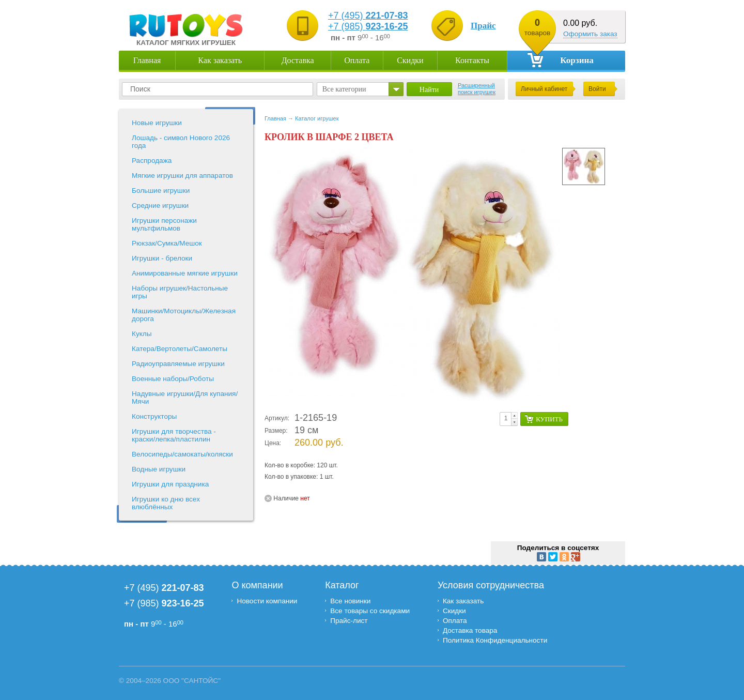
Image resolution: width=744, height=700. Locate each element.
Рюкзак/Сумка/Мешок (167, 243)
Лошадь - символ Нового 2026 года (181, 142)
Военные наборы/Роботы (173, 379)
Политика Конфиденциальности (496, 640)
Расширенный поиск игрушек (477, 89)
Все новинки (350, 601)
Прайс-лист (349, 621)
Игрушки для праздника (170, 484)
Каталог (342, 585)
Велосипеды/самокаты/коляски (182, 454)
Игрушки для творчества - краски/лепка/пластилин (174, 435)
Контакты (472, 60)
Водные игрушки (159, 469)
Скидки (410, 60)
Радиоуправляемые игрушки (178, 364)
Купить (549, 419)
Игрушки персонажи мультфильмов (164, 224)
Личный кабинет (544, 89)
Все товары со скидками (370, 611)
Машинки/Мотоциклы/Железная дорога (184, 315)
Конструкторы (154, 416)
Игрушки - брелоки (162, 258)
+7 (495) (368, 16)
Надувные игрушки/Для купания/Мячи (185, 398)
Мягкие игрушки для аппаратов (182, 176)
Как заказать (220, 60)
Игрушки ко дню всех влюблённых (166, 503)
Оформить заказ (590, 34)
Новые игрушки (157, 123)
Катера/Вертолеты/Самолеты (180, 349)
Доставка (298, 60)
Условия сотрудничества (491, 585)
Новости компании (267, 601)
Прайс (483, 26)
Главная (147, 60)
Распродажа (152, 161)
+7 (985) (368, 26)
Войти (597, 89)
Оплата (357, 60)
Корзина (561, 60)
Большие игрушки (161, 191)
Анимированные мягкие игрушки (185, 273)
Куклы (142, 334)
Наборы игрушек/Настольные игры (180, 292)
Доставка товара (470, 630)
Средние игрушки (160, 206)
